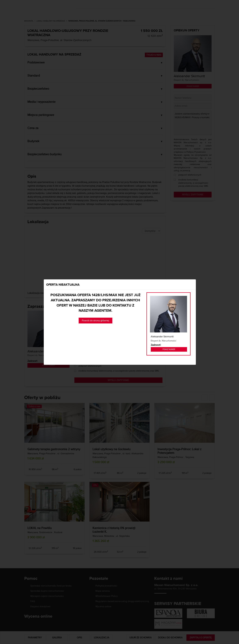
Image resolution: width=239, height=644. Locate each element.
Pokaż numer (169, 349)
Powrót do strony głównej (95, 320)
